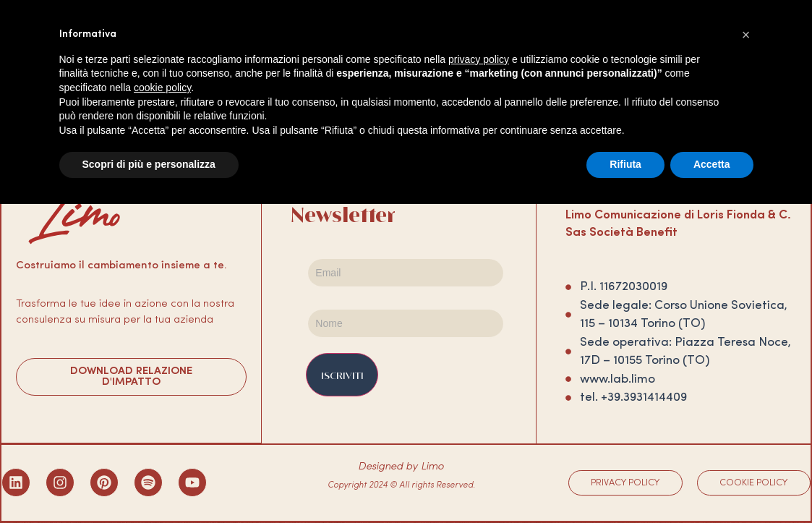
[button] (746, 35)
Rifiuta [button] (625, 164)
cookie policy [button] (162, 88)
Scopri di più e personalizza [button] (149, 164)
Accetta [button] (712, 164)
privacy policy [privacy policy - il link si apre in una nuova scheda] (479, 59)
